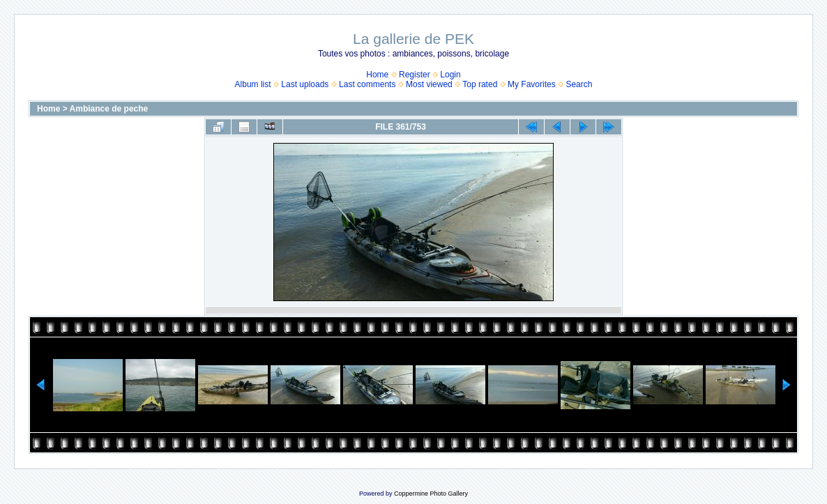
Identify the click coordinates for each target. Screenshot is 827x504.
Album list (253, 84)
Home (377, 75)
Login (450, 75)
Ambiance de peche (109, 109)
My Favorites (532, 84)
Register (415, 75)
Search (579, 84)
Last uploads (305, 84)
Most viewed (429, 84)
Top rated (480, 84)
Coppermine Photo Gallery (431, 494)
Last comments (367, 84)
